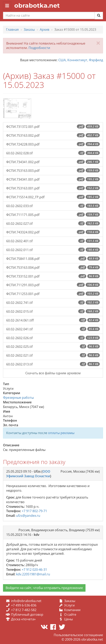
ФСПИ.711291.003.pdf (53, 285)
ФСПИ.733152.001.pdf (53, 276)
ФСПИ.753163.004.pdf (53, 268)
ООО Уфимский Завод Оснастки (28, 474)
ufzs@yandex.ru (28, 516)
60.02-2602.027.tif (53, 224)
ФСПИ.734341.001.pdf (53, 179)
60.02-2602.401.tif (53, 241)
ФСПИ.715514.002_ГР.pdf (53, 197)
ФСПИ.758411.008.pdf (53, 259)
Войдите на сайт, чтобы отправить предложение (44, 588)
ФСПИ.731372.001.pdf (53, 127)
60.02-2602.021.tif (53, 355)
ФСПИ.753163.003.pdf (53, 171)
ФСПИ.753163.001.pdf (53, 188)
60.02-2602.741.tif (53, 303)
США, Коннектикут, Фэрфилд (81, 60)
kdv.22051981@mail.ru (33, 574)
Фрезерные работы (18, 398)
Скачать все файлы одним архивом (53, 373)
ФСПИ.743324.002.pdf (53, 232)
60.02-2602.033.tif (53, 206)
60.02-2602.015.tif (53, 311)
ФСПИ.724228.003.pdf (53, 144)
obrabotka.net (37, 6)
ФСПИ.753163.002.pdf (53, 135)
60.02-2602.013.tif (53, 364)
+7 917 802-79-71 (34, 511)
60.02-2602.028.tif (53, 153)
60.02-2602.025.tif (53, 347)
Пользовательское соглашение (78, 635)
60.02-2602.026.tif (53, 338)
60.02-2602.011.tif (53, 250)
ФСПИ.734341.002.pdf (53, 162)
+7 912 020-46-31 (34, 570)
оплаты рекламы (61, 433)
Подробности (39, 48)
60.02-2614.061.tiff (53, 320)
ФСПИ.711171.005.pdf (53, 215)
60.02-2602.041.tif (53, 329)
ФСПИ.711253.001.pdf (53, 294)
